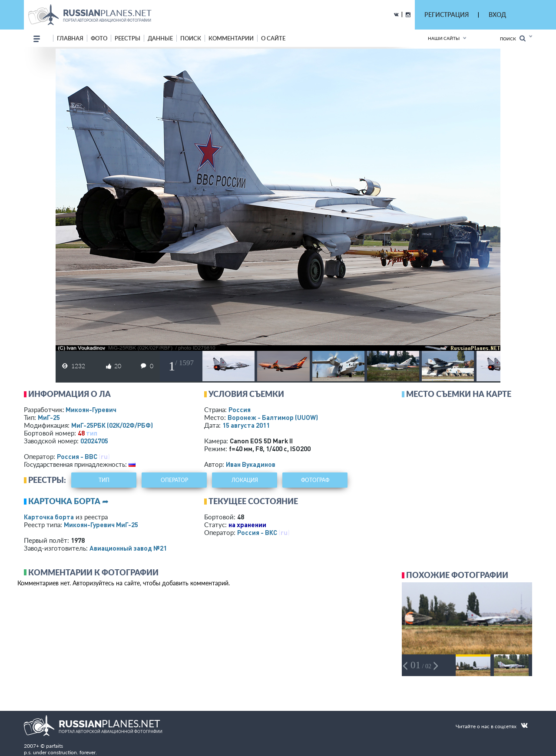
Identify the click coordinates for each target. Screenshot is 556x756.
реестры (127, 38)
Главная (70, 38)
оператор (174, 480)
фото (99, 38)
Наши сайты (444, 38)
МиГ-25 (49, 417)
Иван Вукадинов (251, 464)
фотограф (315, 480)
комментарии (231, 38)
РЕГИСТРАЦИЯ (447, 15)
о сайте (273, 38)
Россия (240, 409)
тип (92, 433)
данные (160, 38)
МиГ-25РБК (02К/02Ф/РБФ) (112, 425)
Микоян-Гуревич (91, 409)
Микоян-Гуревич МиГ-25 (101, 525)
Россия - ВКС (257, 532)
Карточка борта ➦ (68, 501)
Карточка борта (49, 517)
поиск (191, 38)
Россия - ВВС (77, 456)
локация (245, 480)
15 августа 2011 (246, 425)
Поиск (513, 38)
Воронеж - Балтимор (273, 417)
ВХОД (497, 15)
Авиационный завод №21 (128, 548)
